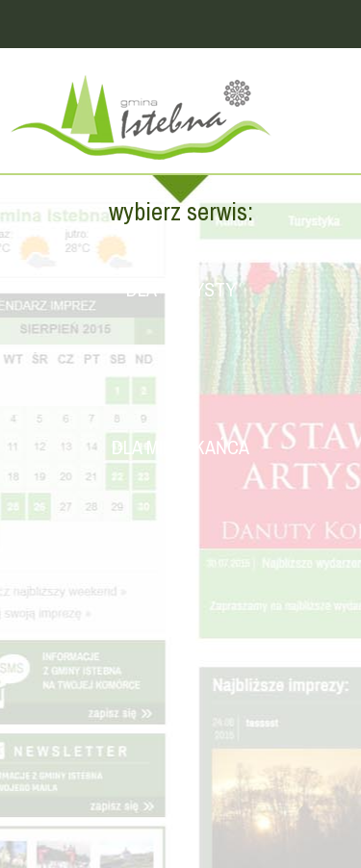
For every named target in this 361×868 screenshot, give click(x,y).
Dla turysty (181, 289)
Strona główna (180, 121)
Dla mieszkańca (180, 447)
